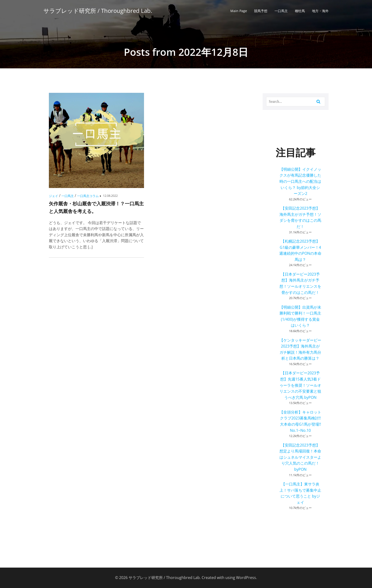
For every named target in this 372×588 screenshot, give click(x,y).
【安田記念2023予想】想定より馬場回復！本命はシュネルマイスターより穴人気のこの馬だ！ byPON (300, 457)
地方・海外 (320, 11)
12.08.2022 (110, 196)
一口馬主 (281, 11)
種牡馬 (300, 11)
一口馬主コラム (88, 196)
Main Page (239, 11)
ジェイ (53, 196)
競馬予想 (261, 11)
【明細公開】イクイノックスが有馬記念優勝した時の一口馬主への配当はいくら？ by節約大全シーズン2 (300, 181)
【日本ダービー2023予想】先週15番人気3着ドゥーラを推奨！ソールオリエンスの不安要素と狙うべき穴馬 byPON (300, 385)
